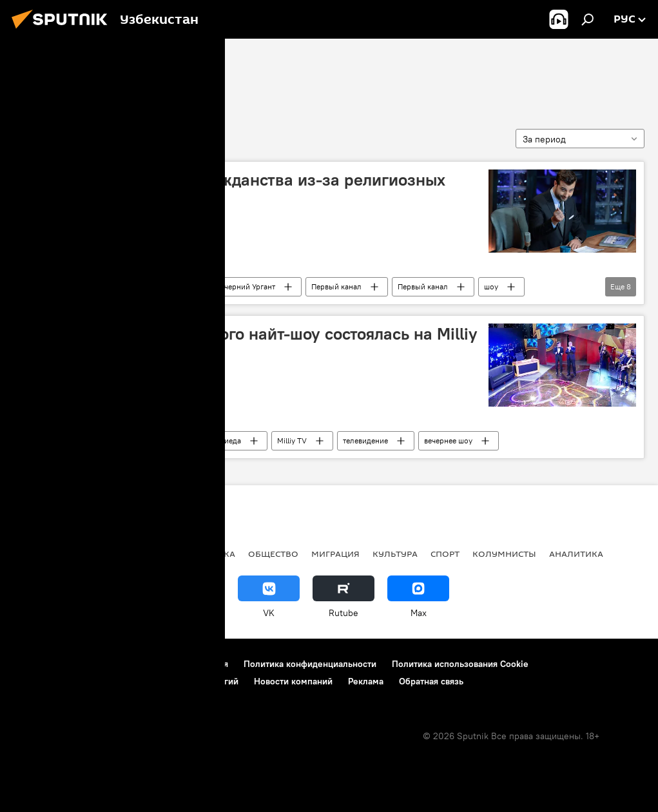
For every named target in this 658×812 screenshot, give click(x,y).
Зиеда (230, 440)
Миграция (335, 554)
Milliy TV (292, 440)
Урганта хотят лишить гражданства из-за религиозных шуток (234, 190)
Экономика (206, 554)
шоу (491, 286)
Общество (273, 554)
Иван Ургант (158, 286)
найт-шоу (46, 75)
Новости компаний (293, 681)
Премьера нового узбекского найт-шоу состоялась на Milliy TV (250, 344)
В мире (88, 286)
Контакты (92, 664)
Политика (94, 554)
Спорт (445, 554)
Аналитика (576, 554)
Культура (92, 440)
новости (35, 554)
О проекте (35, 664)
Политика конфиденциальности (310, 664)
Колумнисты (504, 554)
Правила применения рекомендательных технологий (126, 681)
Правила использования (178, 664)
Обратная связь (431, 681)
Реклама (366, 681)
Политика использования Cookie (460, 664)
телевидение (365, 440)
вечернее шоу (448, 440)
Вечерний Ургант (246, 286)
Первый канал (336, 286)
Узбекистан (164, 440)
